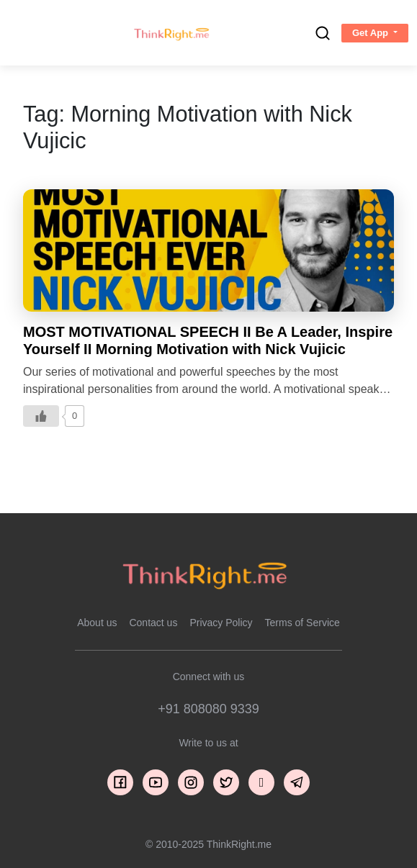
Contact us (153, 623)
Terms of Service (302, 623)
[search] (323, 33)
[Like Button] (41, 416)
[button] (375, 33)
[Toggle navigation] (24, 33)
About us (97, 623)
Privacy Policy (221, 623)
